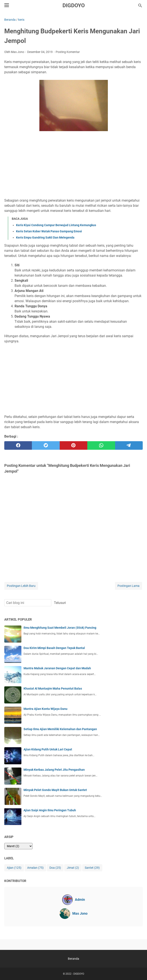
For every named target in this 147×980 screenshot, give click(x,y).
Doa (55, 868)
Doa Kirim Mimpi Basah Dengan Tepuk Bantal (54, 648)
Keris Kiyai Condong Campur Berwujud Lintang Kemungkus (56, 225)
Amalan (35, 868)
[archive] (18, 846)
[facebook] (18, 445)
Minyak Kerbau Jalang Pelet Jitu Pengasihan (54, 770)
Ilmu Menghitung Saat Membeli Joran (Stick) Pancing (60, 628)
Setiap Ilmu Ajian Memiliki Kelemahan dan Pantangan (60, 729)
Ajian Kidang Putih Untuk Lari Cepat (48, 749)
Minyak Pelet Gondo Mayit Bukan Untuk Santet (55, 790)
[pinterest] (73, 445)
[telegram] (129, 445)
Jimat (73, 868)
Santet (92, 868)
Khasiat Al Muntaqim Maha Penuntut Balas (53, 688)
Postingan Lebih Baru (21, 586)
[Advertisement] (73, 165)
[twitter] (46, 445)
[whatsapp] (101, 445)
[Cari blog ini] (140, 6)
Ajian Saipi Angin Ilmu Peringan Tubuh (50, 810)
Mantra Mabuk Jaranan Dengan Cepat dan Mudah (57, 668)
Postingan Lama (128, 586)
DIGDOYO (74, 5)
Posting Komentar (68, 52)
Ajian (14, 868)
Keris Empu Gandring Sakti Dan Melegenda (45, 237)
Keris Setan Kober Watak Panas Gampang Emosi (49, 231)
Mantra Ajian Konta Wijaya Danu (45, 709)
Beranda (73, 959)
